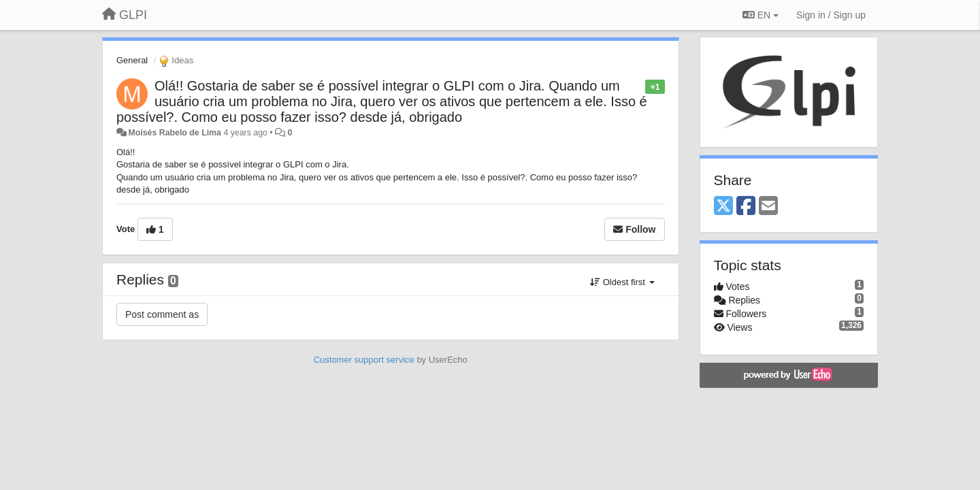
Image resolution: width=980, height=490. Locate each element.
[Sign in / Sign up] (831, 15)
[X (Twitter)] (723, 207)
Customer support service (364, 360)
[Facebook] (746, 207)
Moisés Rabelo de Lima (175, 133)
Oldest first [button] (622, 282)
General (132, 60)
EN (761, 15)
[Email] (768, 207)
